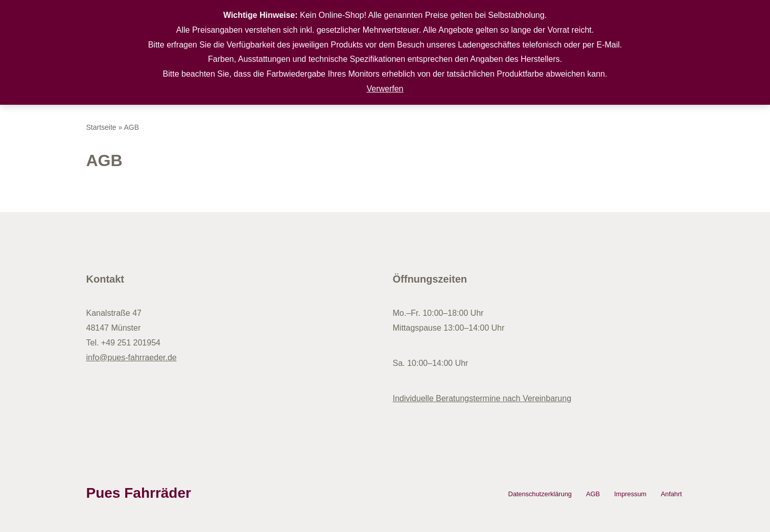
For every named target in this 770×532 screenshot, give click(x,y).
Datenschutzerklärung (540, 494)
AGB (593, 494)
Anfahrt (671, 494)
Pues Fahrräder (139, 493)
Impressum (630, 494)
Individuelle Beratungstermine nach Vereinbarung (482, 398)
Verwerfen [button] (385, 89)
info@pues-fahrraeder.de (132, 357)
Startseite (101, 127)
